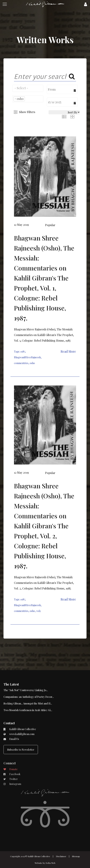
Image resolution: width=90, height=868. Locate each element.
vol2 (39, 611)
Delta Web (51, 863)
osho (32, 363)
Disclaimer (61, 856)
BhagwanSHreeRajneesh (27, 357)
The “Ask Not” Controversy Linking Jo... (26, 675)
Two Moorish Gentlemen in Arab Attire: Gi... (28, 695)
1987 (23, 352)
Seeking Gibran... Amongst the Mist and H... (28, 689)
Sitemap (76, 856)
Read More (68, 351)
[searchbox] (28, 88)
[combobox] (28, 88)
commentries (21, 363)
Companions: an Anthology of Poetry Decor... (29, 682)
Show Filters (27, 112)
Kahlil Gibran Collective (39, 856)
